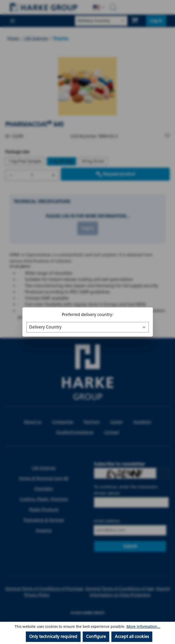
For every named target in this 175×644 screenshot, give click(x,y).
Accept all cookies (132, 637)
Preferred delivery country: (87, 315)
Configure (96, 637)
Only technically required (53, 637)
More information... (143, 627)
